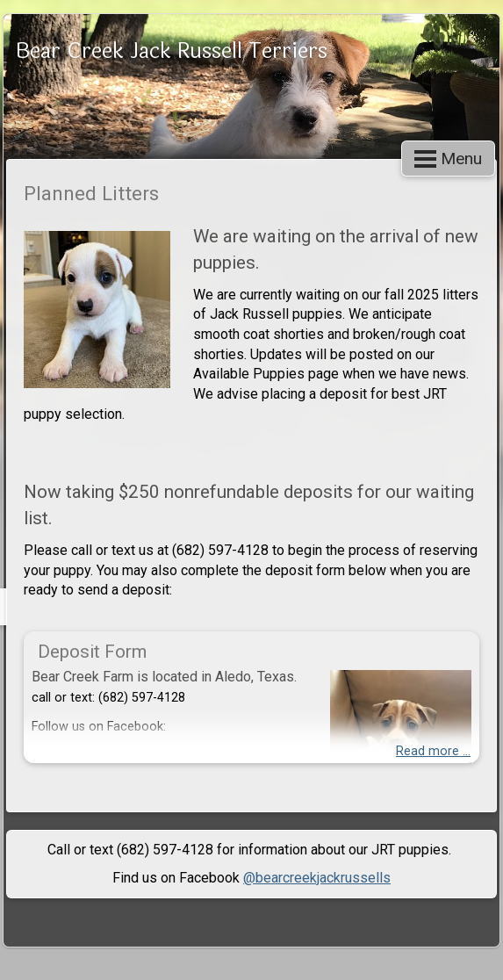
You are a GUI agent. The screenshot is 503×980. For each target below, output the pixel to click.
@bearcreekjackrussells (317, 878)
